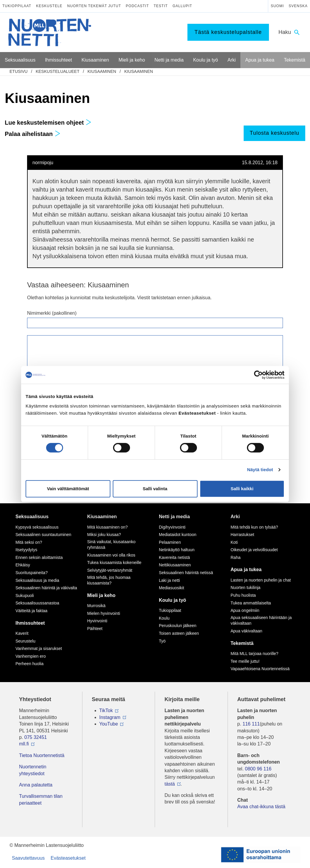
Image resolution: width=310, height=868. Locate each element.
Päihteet (95, 629)
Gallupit (182, 6)
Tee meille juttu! (245, 661)
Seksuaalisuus (32, 517)
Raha (235, 557)
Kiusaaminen (102, 71)
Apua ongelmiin (245, 610)
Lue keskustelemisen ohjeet (48, 123)
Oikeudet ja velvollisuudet (254, 550)
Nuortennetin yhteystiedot (33, 770)
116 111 (251, 724)
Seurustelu (25, 641)
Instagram (110, 717)
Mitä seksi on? (29, 542)
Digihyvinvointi (172, 527)
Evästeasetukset (68, 858)
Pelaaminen (170, 542)
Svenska (298, 6)
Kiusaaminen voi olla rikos (111, 555)
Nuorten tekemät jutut (94, 6)
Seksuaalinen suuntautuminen (43, 535)
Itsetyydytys (26, 550)
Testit (161, 6)
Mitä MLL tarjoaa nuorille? (255, 654)
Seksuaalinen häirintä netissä (186, 573)
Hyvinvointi (97, 621)
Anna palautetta (36, 785)
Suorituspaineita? (32, 573)
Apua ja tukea (246, 569)
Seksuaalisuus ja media (37, 580)
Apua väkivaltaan (246, 631)
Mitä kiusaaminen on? (107, 527)
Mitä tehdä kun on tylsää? (254, 527)
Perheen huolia (29, 664)
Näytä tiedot (260, 470)
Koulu (164, 618)
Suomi (277, 6)
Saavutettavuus (28, 858)
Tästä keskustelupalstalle (228, 32)
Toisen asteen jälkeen (179, 633)
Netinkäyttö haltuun (177, 550)
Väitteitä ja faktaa (31, 611)
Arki (235, 517)
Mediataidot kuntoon (178, 535)
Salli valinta (155, 489)
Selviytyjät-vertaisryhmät (110, 570)
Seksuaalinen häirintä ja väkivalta (46, 588)
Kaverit (22, 633)
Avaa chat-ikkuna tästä (262, 807)
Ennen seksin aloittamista (39, 557)
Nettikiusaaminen (175, 565)
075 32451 (36, 737)
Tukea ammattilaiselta (251, 603)
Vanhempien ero (31, 656)
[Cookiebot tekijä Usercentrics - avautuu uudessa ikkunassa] (258, 375)
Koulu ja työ (173, 600)
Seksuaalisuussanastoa (37, 603)
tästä (170, 784)
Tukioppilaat (17, 6)
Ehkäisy (23, 565)
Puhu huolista (243, 595)
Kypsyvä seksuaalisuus (37, 527)
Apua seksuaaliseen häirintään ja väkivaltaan (261, 621)
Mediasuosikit (172, 588)
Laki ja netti (169, 580)
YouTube (109, 724)
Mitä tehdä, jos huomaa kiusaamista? (109, 580)
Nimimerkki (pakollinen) (52, 313)
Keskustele (49, 6)
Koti (234, 542)
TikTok (106, 710)
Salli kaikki (242, 489)
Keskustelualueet (58, 71)
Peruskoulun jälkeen (178, 626)
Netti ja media (174, 517)
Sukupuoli (25, 596)
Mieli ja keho (101, 595)
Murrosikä (96, 606)
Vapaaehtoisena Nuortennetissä (260, 669)
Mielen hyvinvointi (104, 613)
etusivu (19, 71)
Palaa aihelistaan (33, 134)
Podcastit (137, 6)
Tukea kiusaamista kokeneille (114, 563)
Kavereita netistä (174, 557)
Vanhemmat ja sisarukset (39, 648)
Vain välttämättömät (68, 489)
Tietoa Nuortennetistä (42, 755)
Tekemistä (242, 643)
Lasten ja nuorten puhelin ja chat (261, 580)
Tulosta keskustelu (274, 133)
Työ (162, 641)
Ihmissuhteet (30, 623)
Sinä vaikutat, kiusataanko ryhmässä (111, 545)
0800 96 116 (258, 769)
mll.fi (24, 744)
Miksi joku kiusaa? (104, 535)
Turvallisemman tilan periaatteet (41, 799)
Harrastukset (242, 535)
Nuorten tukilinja (245, 587)
